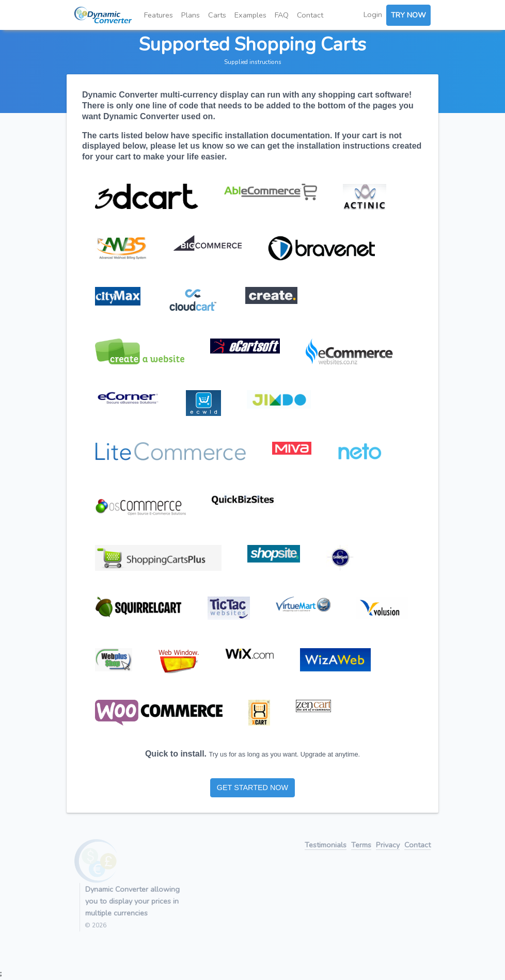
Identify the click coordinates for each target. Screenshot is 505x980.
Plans (191, 15)
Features (159, 15)
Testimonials (326, 846)
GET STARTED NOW (253, 788)
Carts (217, 15)
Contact (310, 15)
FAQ (282, 15)
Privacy (388, 846)
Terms (361, 846)
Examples (250, 15)
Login (373, 14)
